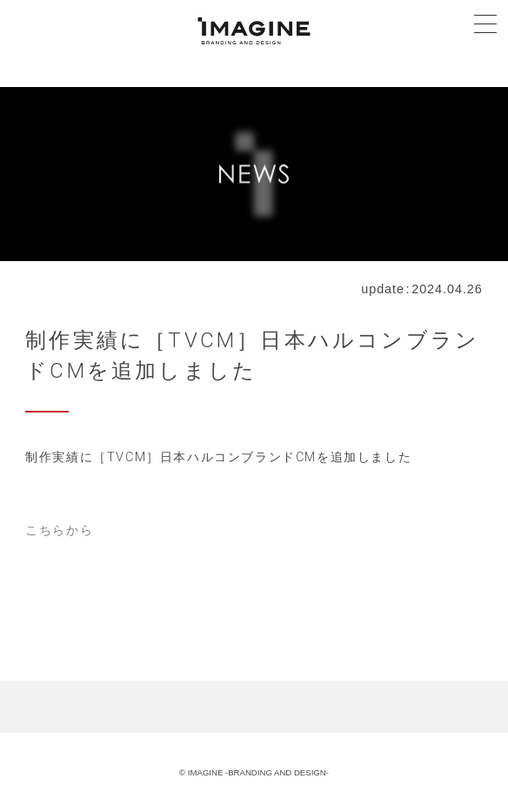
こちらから (59, 530)
